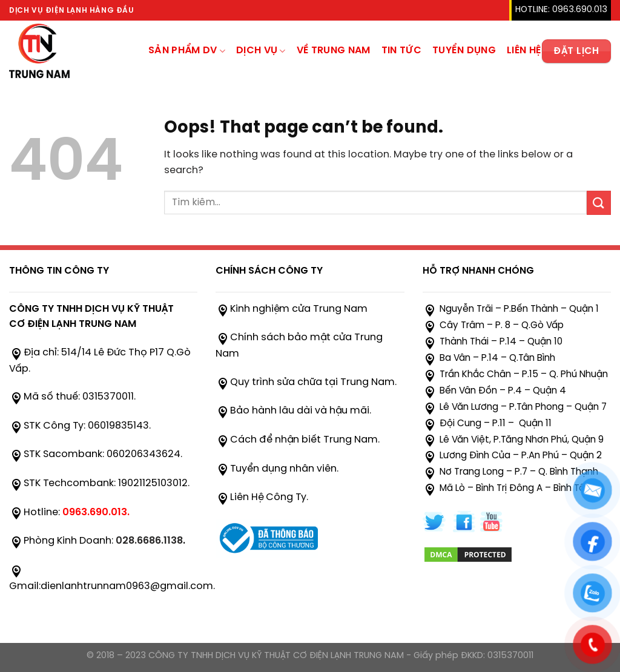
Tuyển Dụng (464, 51)
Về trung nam (334, 51)
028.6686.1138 (149, 541)
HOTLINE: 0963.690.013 (561, 10)
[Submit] (599, 203)
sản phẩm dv (187, 51)
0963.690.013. (96, 512)
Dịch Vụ (261, 51)
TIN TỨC (401, 51)
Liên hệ (524, 51)
